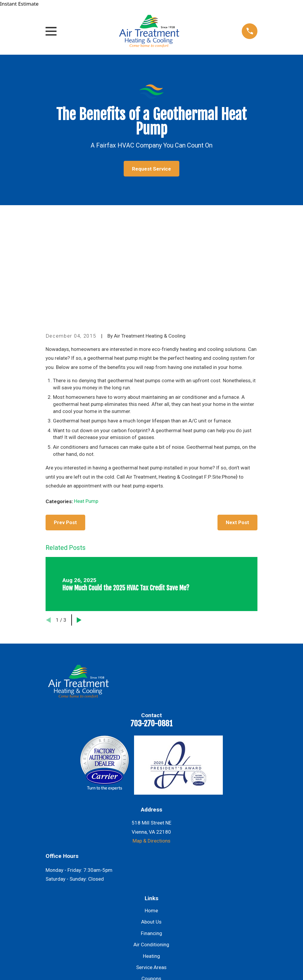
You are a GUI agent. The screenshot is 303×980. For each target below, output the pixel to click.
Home (151, 810)
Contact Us (151, 901)
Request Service (151, 169)
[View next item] (79, 520)
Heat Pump (86, 401)
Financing (151, 833)
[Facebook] (136, 932)
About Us (151, 821)
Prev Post (65, 422)
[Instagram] (151, 932)
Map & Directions (151, 740)
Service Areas (151, 867)
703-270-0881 (151, 623)
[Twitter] (167, 932)
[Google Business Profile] (121, 932)
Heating (151, 855)
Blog (151, 890)
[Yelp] (182, 932)
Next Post (237, 422)
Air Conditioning (151, 844)
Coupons (151, 878)
